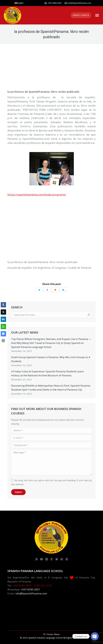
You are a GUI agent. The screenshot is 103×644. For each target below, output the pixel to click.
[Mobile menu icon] (97, 15)
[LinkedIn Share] (3, 319)
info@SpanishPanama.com (78, 3)
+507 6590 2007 (22, 585)
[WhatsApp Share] (3, 327)
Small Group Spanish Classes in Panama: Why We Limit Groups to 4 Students (51, 359)
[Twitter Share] (3, 312)
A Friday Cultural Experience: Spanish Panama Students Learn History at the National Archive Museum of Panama (47, 373)
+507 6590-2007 (53, 3)
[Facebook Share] (3, 305)
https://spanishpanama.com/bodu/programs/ (37, 195)
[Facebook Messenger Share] (3, 334)
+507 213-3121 (43, 585)
